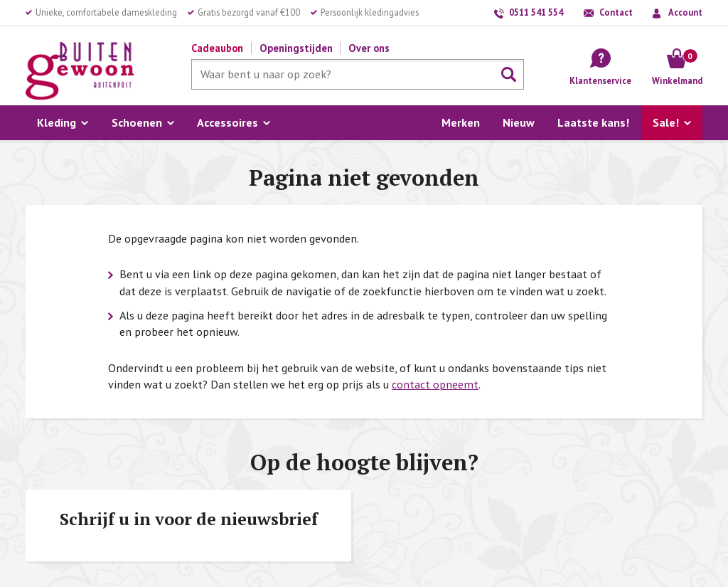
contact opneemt (435, 384)
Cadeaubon (217, 48)
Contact (616, 12)
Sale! (666, 122)
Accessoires (227, 122)
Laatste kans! (593, 122)
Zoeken (509, 75)
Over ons (369, 48)
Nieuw (519, 122)
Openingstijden (296, 48)
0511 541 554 (536, 12)
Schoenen (137, 122)
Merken (461, 122)
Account (685, 12)
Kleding (57, 122)
